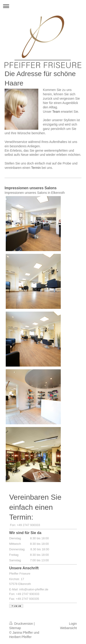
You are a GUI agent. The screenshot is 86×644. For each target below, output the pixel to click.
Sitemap (15, 628)
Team (56, 112)
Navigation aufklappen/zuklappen (43, 6)
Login (73, 624)
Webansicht (68, 628)
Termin (36, 168)
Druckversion (21, 624)
